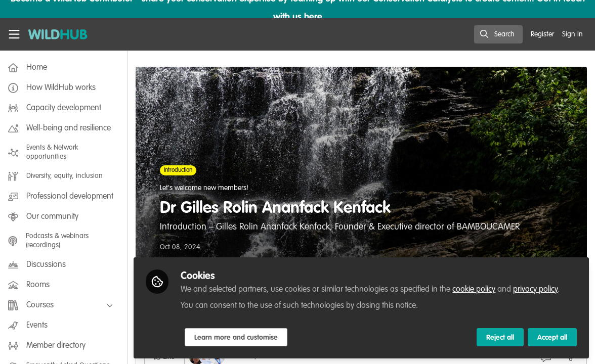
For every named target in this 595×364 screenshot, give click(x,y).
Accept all (552, 337)
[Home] (58, 34)
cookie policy (476, 289)
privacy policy (537, 289)
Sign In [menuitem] (572, 34)
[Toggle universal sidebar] (14, 34)
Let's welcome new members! (206, 188)
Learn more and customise (238, 337)
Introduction (180, 170)
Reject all (500, 337)
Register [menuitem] (542, 34)
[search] (498, 34)
